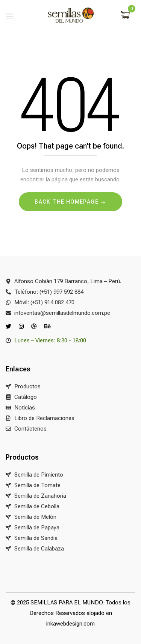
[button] (126, 16)
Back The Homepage (67, 202)
